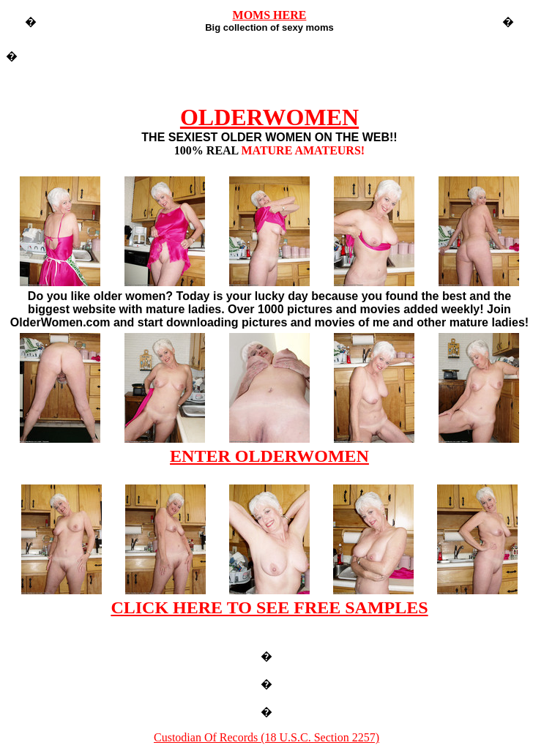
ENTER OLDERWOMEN (269, 456)
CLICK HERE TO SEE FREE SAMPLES (269, 607)
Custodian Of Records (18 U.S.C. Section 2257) (266, 737)
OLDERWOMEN (269, 117)
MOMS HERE (270, 15)
